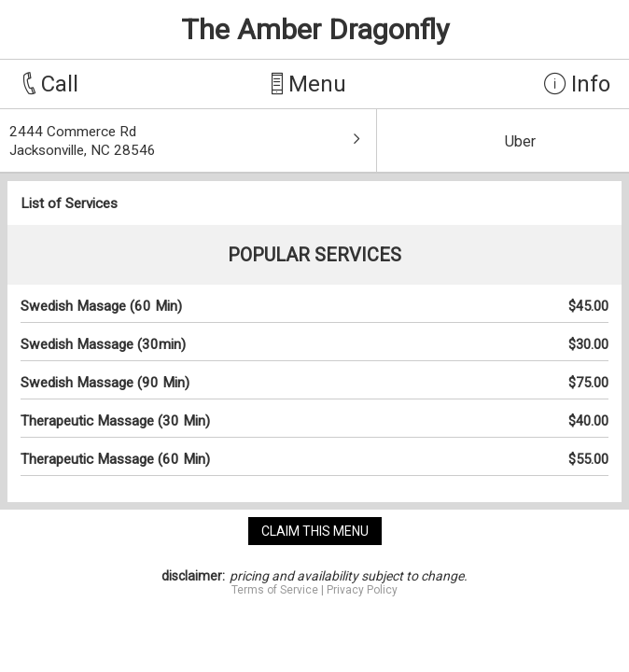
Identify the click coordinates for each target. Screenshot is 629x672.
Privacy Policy (362, 590)
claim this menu (315, 531)
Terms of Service (275, 590)
